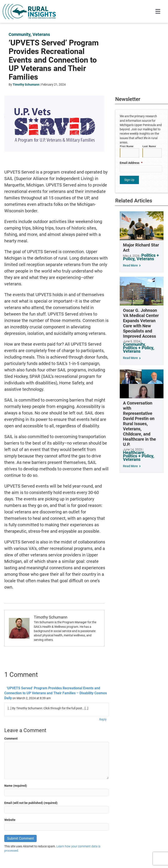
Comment (11, 739)
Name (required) (16, 786)
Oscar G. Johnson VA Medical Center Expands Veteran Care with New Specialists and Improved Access (141, 323)
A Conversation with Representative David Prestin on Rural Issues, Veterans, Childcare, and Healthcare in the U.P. (139, 423)
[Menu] (158, 11)
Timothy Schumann (26, 85)
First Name (127, 146)
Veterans (41, 34)
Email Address (131, 163)
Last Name (149, 146)
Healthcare (134, 452)
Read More (132, 265)
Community (19, 34)
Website (10, 820)
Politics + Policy (138, 347)
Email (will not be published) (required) (31, 803)
